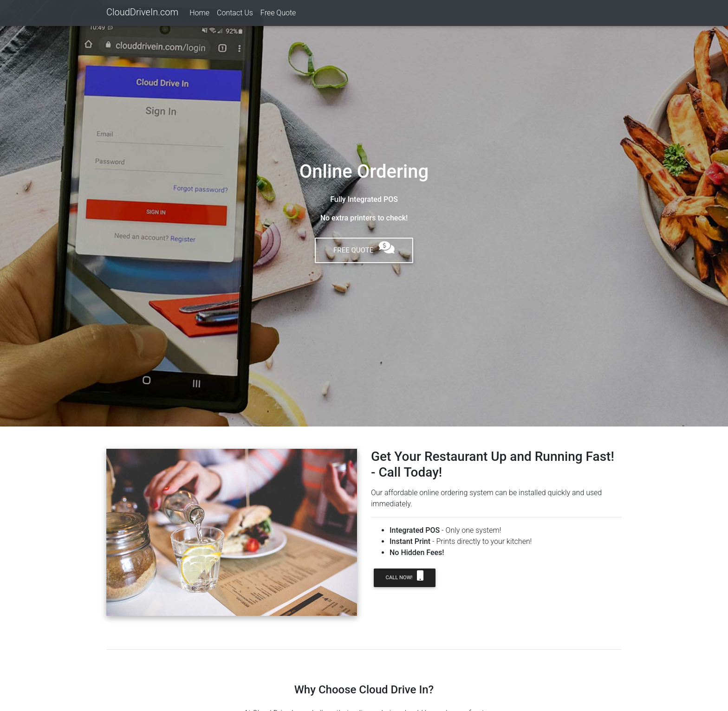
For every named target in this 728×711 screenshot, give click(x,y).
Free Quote (278, 15)
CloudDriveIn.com (142, 14)
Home (199, 15)
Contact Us (235, 15)
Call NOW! (405, 575)
